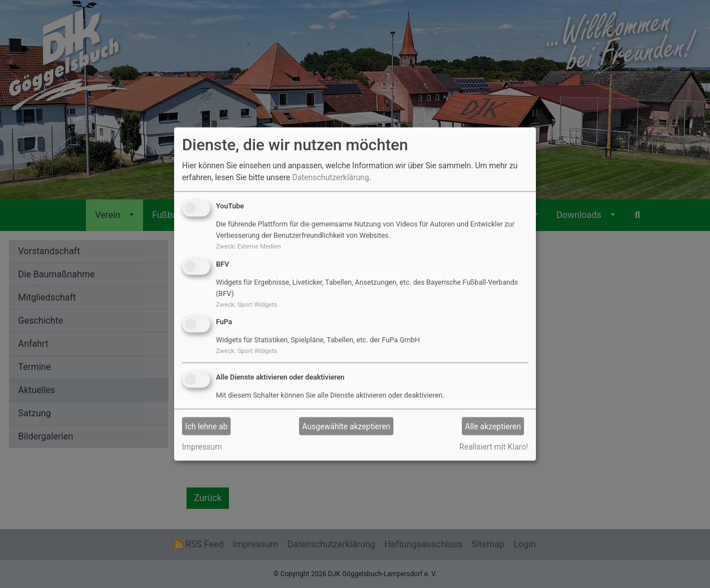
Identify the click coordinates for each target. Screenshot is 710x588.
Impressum (202, 447)
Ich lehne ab (207, 426)
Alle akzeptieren (493, 426)
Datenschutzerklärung (331, 177)
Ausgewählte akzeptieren (347, 426)
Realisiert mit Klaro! (494, 447)
